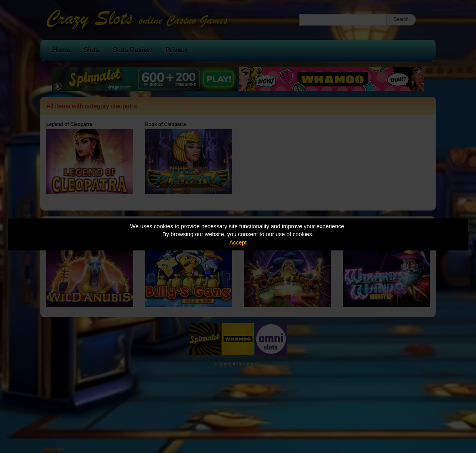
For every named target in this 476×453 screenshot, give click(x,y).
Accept (238, 242)
